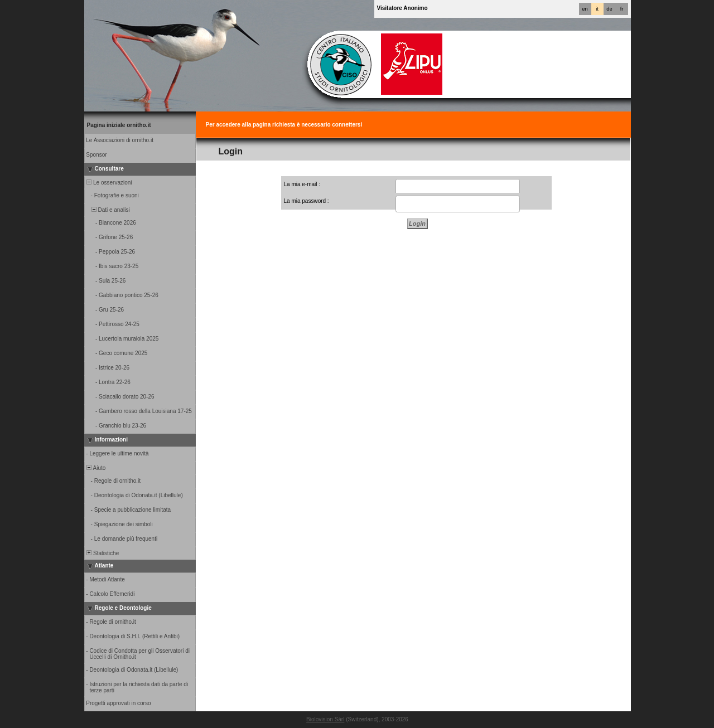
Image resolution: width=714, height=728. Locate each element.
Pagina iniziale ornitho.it (119, 125)
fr (622, 9)
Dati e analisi (108, 210)
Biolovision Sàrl (325, 719)
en (585, 9)
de (609, 9)
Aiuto (96, 468)
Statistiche (102, 553)
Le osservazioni (109, 183)
